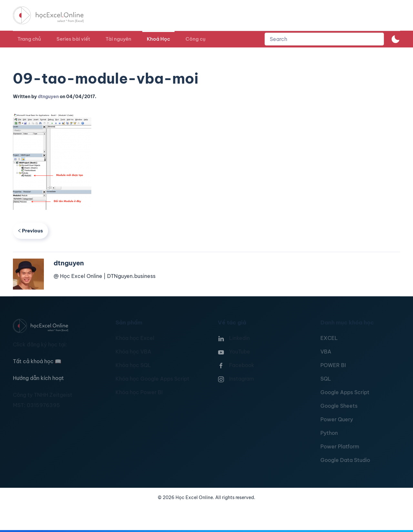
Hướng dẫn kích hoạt (38, 378)
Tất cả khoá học (37, 361)
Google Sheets (339, 406)
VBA (326, 352)
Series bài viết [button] (73, 39)
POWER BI (333, 365)
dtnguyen (48, 97)
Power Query (337, 419)
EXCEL (329, 338)
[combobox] (324, 39)
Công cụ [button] (196, 39)
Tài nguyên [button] (118, 39)
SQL (326, 379)
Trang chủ (29, 39)
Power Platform (340, 446)
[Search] (324, 39)
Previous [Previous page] (30, 231)
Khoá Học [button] (158, 39)
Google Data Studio (345, 460)
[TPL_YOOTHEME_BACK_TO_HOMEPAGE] (54, 15)
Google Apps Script (345, 392)
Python (329, 433)
